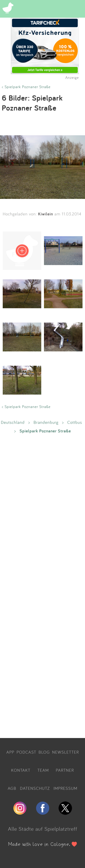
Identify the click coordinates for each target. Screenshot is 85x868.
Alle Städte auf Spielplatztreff (43, 829)
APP (10, 752)
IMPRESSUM (65, 788)
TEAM (43, 770)
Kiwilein (46, 214)
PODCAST (26, 752)
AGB (12, 788)
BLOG (44, 752)
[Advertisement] (42, 585)
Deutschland (13, 422)
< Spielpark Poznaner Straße (26, 87)
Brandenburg (46, 422)
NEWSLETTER (66, 752)
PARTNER (65, 770)
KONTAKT (21, 770)
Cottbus (75, 422)
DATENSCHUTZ (35, 788)
